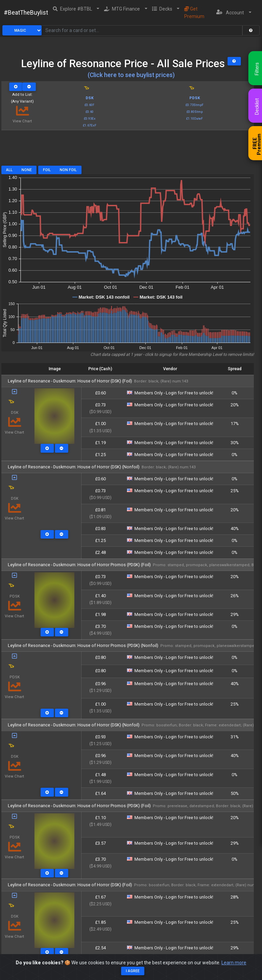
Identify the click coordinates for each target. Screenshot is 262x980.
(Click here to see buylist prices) (131, 75)
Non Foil (68, 170)
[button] (76, 9)
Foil (47, 170)
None (27, 170)
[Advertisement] (128, 150)
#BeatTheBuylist (26, 13)
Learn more (234, 963)
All (9, 170)
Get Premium (194, 13)
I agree (133, 971)
